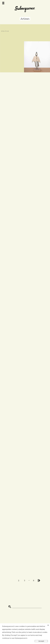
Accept (41, 641)
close (48, 625)
